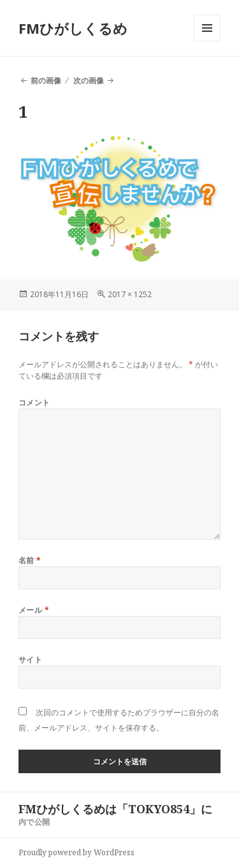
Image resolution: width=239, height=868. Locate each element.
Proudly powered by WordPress (76, 852)
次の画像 (89, 80)
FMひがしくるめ (73, 28)
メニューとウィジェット (207, 41)
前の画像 (46, 80)
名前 (30, 560)
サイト (30, 660)
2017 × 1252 (130, 294)
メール (34, 610)
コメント (34, 402)
